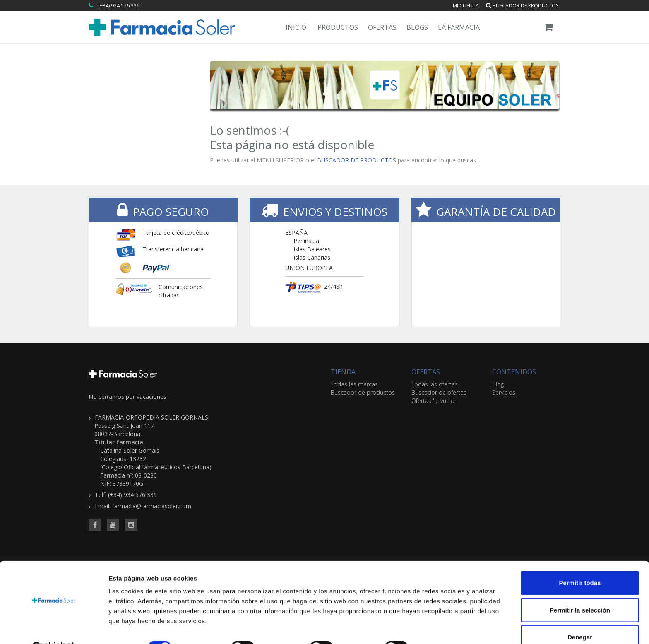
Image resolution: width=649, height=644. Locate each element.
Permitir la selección (580, 590)
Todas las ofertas (435, 384)
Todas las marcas (354, 384)
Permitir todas (580, 563)
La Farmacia (459, 27)
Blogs (417, 27)
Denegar (580, 617)
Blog (498, 384)
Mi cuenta (466, 6)
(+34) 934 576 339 (119, 6)
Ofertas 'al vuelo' (434, 401)
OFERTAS (426, 372)
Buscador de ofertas (439, 392)
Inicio (296, 27)
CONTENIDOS (514, 372)
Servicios (504, 392)
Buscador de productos (522, 6)
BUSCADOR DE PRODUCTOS (357, 160)
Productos (338, 27)
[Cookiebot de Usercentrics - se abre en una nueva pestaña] (54, 628)
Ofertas (382, 27)
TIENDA (343, 372)
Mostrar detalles (448, 628)
